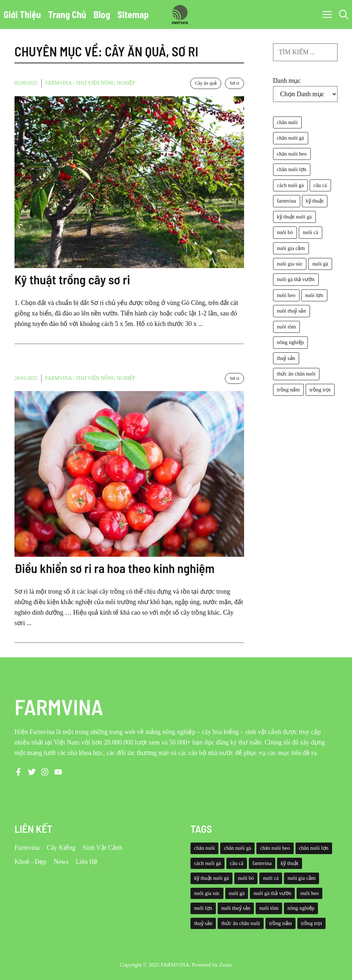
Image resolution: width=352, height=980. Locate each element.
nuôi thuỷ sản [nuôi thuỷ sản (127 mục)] (292, 311)
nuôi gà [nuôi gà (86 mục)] (320, 264)
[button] (344, 14)
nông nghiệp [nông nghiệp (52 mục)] (290, 342)
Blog (102, 14)
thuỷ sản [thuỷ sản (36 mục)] (286, 358)
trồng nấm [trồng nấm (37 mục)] (288, 390)
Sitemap (133, 14)
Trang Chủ (67, 14)
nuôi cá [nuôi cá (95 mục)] (311, 232)
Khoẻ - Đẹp (30, 862)
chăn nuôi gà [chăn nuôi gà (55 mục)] (291, 138)
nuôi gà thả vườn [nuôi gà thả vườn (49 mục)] (296, 279)
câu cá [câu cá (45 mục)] (320, 185)
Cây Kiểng (61, 848)
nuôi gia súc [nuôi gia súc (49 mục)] (290, 264)
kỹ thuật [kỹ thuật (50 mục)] (315, 201)
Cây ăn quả (206, 83)
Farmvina (27, 848)
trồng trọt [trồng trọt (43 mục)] (320, 390)
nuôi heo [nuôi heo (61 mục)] (286, 295)
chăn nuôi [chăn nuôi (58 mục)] (287, 122)
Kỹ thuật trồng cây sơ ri (72, 279)
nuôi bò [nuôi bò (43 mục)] (285, 232)
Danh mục (287, 81)
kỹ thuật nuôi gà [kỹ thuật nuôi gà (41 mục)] (294, 217)
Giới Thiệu (22, 14)
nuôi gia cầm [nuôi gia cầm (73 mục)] (291, 248)
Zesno (226, 965)
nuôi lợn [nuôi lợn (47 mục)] (314, 295)
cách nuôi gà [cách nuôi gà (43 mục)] (290, 185)
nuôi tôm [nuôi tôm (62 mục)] (287, 327)
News (61, 862)
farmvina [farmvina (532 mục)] (287, 201)
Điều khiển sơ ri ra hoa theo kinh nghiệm (114, 568)
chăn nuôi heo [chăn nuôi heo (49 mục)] (292, 154)
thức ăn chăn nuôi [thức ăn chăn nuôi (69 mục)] (296, 374)
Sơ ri (234, 83)
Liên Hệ (87, 862)
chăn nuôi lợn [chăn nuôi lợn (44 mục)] (292, 169)
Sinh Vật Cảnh (103, 848)
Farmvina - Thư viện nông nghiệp (90, 83)
